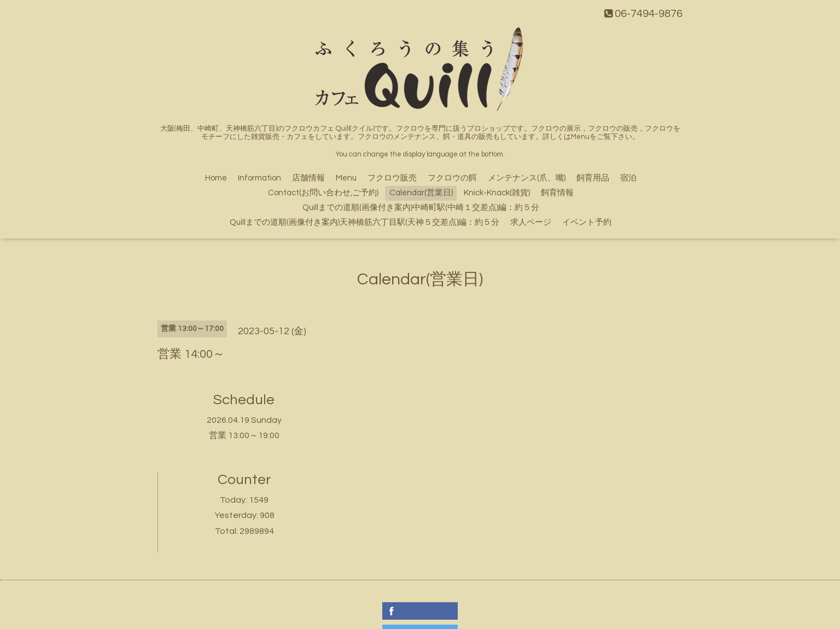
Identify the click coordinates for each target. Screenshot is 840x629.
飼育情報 (557, 193)
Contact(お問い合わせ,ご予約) (323, 193)
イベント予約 (587, 222)
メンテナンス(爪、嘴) (527, 178)
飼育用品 (593, 178)
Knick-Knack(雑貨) (497, 193)
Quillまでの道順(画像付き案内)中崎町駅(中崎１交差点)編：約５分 (421, 208)
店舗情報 (308, 178)
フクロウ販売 (392, 178)
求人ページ (531, 222)
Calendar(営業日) (421, 193)
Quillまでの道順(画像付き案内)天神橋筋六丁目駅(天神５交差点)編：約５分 (364, 222)
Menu (346, 178)
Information (259, 178)
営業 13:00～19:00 (244, 435)
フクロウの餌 (452, 178)
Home (216, 178)
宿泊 (628, 178)
